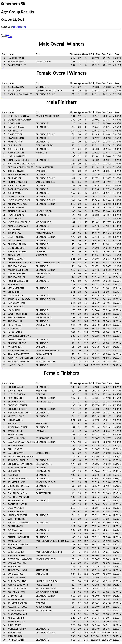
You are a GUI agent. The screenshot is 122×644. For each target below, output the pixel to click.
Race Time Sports (18, 27)
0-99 (7, 35)
